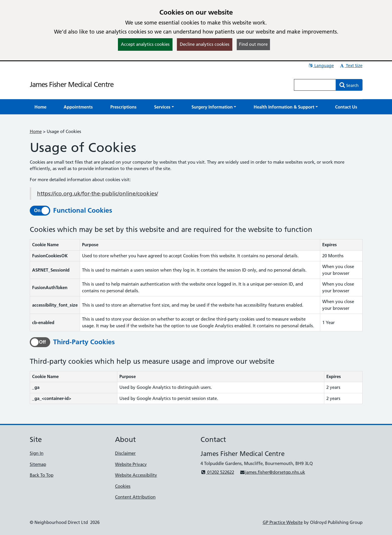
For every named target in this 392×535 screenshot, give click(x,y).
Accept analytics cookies (145, 44)
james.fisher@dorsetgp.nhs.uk (272, 472)
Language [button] (321, 66)
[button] (164, 107)
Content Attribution (135, 497)
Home (36, 131)
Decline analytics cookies (205, 44)
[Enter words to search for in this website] (315, 85)
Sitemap (38, 464)
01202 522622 (217, 472)
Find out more (253, 44)
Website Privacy (131, 464)
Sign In (37, 453)
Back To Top (42, 475)
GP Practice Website (283, 522)
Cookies (123, 486)
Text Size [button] (351, 66)
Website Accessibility (136, 475)
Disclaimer (125, 453)
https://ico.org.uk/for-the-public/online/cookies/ (97, 194)
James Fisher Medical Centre (72, 84)
